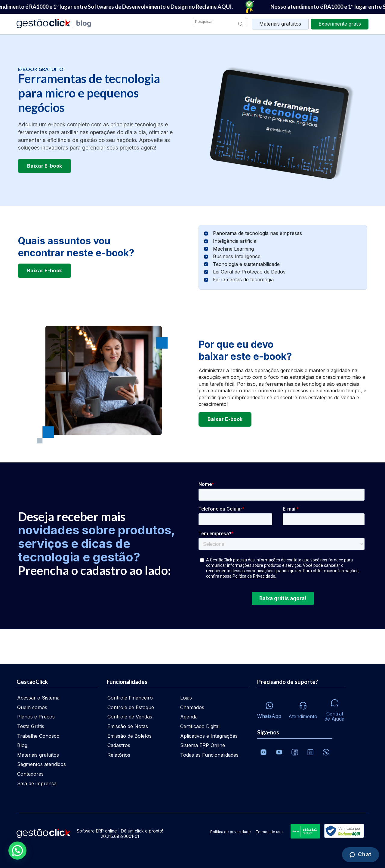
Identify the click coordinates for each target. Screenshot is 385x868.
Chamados (192, 707)
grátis (340, 24)
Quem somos (32, 707)
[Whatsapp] (269, 709)
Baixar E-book (45, 166)
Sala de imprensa (37, 783)
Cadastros (119, 745)
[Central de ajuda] (334, 709)
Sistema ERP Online (203, 745)
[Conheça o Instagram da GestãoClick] (263, 752)
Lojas (186, 698)
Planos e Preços (36, 717)
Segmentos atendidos (42, 764)
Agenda (189, 717)
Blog (22, 745)
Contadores (30, 774)
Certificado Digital (200, 726)
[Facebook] (295, 752)
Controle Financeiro (130, 698)
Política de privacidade (231, 832)
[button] (19, 850)
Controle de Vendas (130, 717)
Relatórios (119, 755)
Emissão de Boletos (129, 736)
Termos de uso (269, 832)
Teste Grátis (31, 726)
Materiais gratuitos (280, 24)
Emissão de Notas (128, 726)
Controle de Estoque (131, 707)
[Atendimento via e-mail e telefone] (303, 709)
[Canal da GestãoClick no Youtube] (279, 752)
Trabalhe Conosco (38, 736)
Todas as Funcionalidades (209, 755)
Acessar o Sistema (38, 698)
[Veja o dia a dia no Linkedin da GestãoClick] (310, 752)
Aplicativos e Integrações (209, 736)
